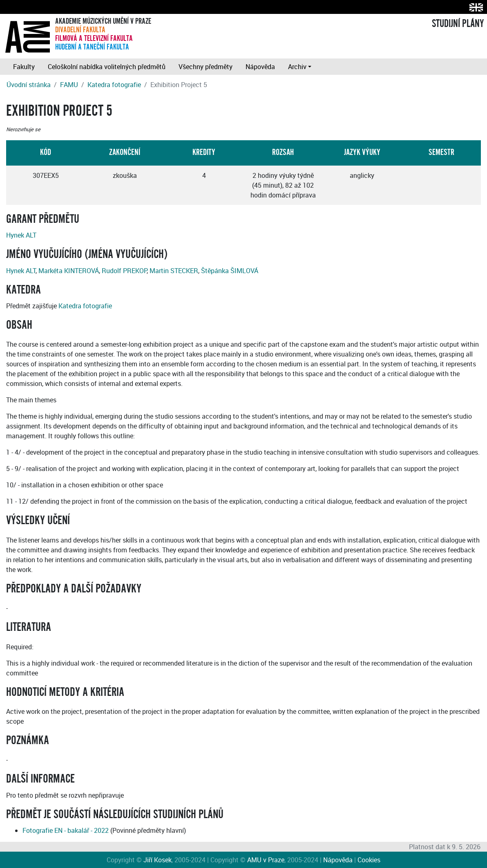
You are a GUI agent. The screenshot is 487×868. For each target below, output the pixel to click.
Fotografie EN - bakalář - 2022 (66, 830)
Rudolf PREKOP (124, 271)
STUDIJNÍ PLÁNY (458, 24)
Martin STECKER (174, 271)
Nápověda (260, 67)
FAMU (69, 85)
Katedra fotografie (114, 85)
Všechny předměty (206, 67)
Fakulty (24, 67)
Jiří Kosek (157, 860)
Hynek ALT (21, 235)
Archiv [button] (297, 67)
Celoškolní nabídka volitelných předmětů (107, 67)
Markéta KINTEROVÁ (69, 271)
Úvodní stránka (29, 85)
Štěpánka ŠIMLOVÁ (230, 271)
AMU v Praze (266, 860)
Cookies (369, 860)
